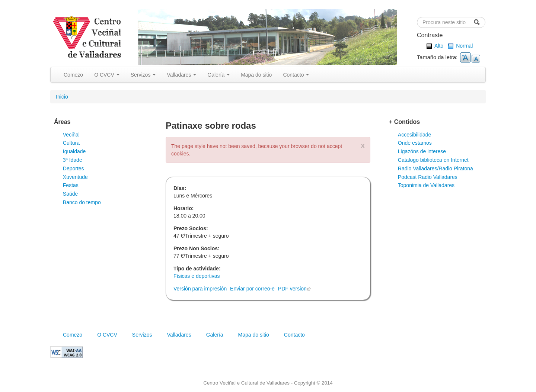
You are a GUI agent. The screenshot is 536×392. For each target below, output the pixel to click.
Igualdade (74, 151)
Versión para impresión (200, 289)
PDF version (295, 289)
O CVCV (107, 75)
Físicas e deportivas (197, 276)
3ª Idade (73, 160)
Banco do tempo (82, 202)
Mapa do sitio (256, 75)
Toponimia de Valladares (426, 185)
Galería (218, 75)
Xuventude (75, 177)
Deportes (74, 168)
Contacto (296, 75)
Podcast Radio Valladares (428, 177)
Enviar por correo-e (252, 289)
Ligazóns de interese (422, 151)
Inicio (62, 97)
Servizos (143, 75)
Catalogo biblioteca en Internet (433, 160)
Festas (71, 185)
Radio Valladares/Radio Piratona (435, 168)
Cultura (71, 143)
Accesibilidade (415, 135)
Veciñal (71, 135)
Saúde (70, 194)
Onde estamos (415, 143)
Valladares (181, 75)
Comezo (73, 75)
